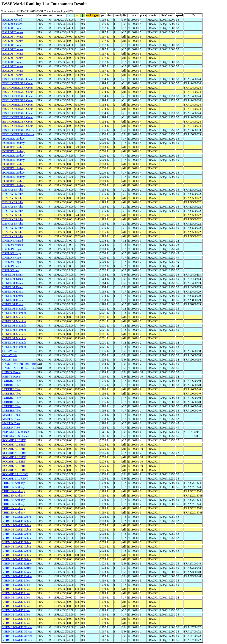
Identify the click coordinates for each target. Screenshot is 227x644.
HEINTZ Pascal (11, 372)
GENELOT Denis (13, 275)
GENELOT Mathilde (14, 309)
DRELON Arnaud (13, 241)
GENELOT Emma (13, 292)
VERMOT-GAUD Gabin (17, 517)
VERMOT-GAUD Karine (17, 564)
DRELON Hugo (12, 249)
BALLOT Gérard (12, 20)
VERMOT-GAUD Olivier (17, 627)
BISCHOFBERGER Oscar (18, 79)
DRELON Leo (11, 266)
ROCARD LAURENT (15, 474)
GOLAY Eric (10, 351)
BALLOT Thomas (13, 28)
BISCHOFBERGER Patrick (18, 130)
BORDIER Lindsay (13, 139)
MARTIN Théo (11, 415)
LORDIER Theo (12, 381)
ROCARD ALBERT (14, 440)
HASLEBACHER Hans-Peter (19, 364)
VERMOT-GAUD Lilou (16, 581)
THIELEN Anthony (14, 483)
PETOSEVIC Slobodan (16, 432)
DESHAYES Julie (13, 190)
